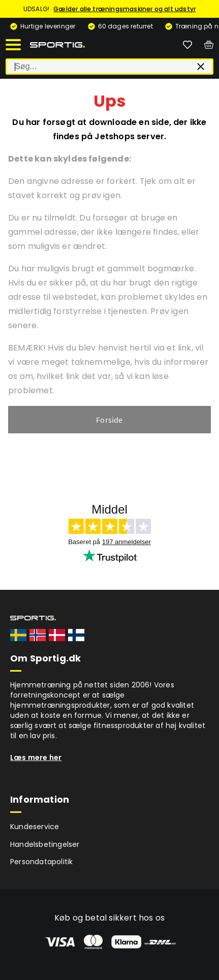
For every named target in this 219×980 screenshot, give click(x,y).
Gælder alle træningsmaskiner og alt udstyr (124, 9)
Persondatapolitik (41, 862)
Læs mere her (36, 757)
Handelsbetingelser (45, 844)
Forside (109, 420)
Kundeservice (35, 827)
